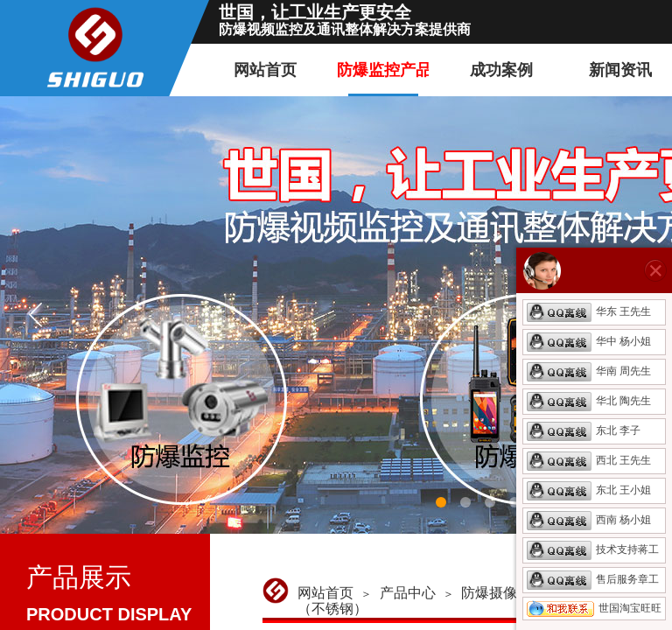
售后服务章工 (593, 579)
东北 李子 (584, 430)
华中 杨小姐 (589, 341)
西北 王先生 (589, 460)
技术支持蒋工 (593, 549)
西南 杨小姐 (589, 520)
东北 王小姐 (589, 490)
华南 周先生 (589, 371)
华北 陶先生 (589, 401)
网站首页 (325, 593)
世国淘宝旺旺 (594, 608)
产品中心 (408, 593)
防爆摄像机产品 (510, 593)
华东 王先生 (589, 311)
